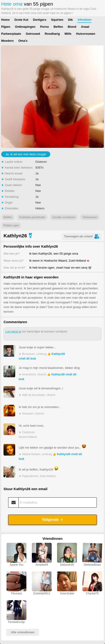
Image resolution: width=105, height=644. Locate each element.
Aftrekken (84, 20)
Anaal (85, 27)
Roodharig (52, 34)
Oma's (23, 41)
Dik (70, 20)
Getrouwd (33, 34)
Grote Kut (21, 20)
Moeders (7, 41)
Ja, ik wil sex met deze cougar (26, 154)
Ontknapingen (25, 27)
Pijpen (6, 27)
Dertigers (40, 20)
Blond (72, 27)
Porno (44, 27)
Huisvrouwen (86, 34)
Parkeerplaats (11, 34)
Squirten (57, 20)
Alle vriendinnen (23, 632)
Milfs (68, 34)
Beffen (58, 27)
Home (5, 20)
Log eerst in (13, 331)
